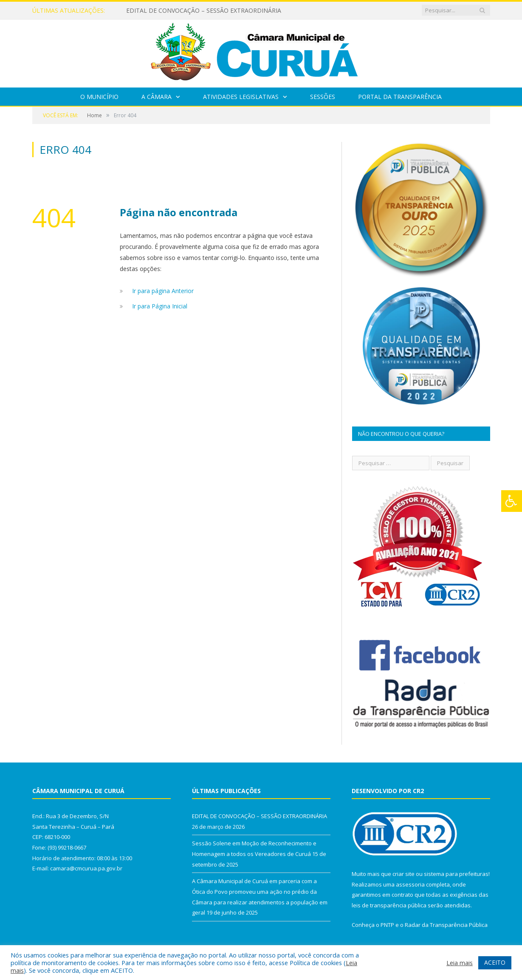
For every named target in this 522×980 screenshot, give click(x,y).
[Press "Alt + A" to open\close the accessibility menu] (512, 501)
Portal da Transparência (400, 97)
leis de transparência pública (389, 905)
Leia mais (460, 963)
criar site (403, 874)
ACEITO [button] (495, 962)
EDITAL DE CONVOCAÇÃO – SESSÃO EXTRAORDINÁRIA (204, 11)
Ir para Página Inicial (160, 306)
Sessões (323, 97)
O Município (99, 97)
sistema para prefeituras (456, 874)
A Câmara (157, 97)
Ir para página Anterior (163, 291)
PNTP (387, 925)
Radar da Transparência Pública (446, 925)
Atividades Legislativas (241, 97)
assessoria (410, 884)
